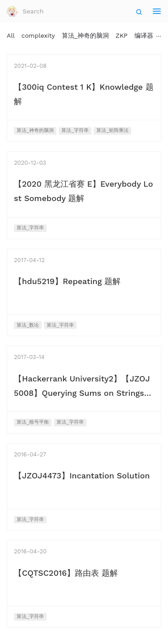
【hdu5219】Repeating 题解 (67, 281)
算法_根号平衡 (33, 422)
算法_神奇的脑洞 (86, 35)
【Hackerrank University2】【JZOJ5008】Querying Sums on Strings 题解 (82, 393)
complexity (38, 35)
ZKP (122, 35)
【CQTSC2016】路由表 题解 (66, 573)
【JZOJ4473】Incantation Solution (82, 475)
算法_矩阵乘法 (112, 130)
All (11, 35)
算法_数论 (28, 325)
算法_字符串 (75, 130)
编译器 (144, 35)
